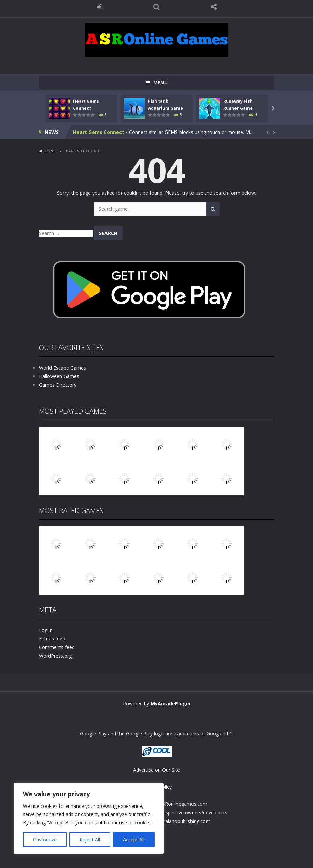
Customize (45, 839)
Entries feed (52, 639)
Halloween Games (59, 376)
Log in (46, 630)
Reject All (90, 839)
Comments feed (57, 647)
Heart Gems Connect (99, 132)
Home (50, 151)
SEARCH (157, 7)
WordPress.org (55, 656)
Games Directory (58, 385)
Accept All (134, 839)
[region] (89, 818)
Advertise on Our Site (156, 770)
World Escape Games (62, 368)
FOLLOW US (214, 7)
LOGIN (99, 7)
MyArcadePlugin (170, 704)
